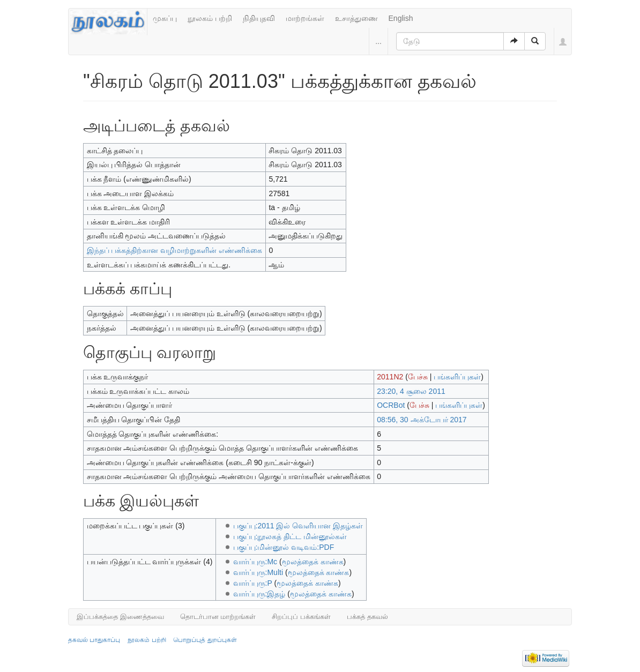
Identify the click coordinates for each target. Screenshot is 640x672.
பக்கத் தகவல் (367, 617)
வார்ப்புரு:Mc (255, 562)
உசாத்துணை (356, 18)
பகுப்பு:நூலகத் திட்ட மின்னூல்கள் (290, 536)
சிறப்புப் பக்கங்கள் (301, 617)
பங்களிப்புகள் (457, 377)
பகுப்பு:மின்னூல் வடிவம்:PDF (284, 547)
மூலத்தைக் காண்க (313, 562)
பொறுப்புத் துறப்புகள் (205, 640)
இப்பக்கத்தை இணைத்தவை (120, 617)
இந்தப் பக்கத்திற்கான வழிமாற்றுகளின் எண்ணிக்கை (175, 250)
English (401, 18)
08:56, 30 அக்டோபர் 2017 (422, 420)
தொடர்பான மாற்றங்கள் (218, 617)
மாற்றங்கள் (305, 18)
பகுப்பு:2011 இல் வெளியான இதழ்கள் (298, 526)
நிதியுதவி (259, 18)
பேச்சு (418, 377)
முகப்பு (165, 18)
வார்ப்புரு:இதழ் (259, 594)
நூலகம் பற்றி (210, 18)
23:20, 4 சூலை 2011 (411, 391)
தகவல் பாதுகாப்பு (94, 640)
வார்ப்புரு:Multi (258, 572)
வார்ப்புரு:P (253, 583)
